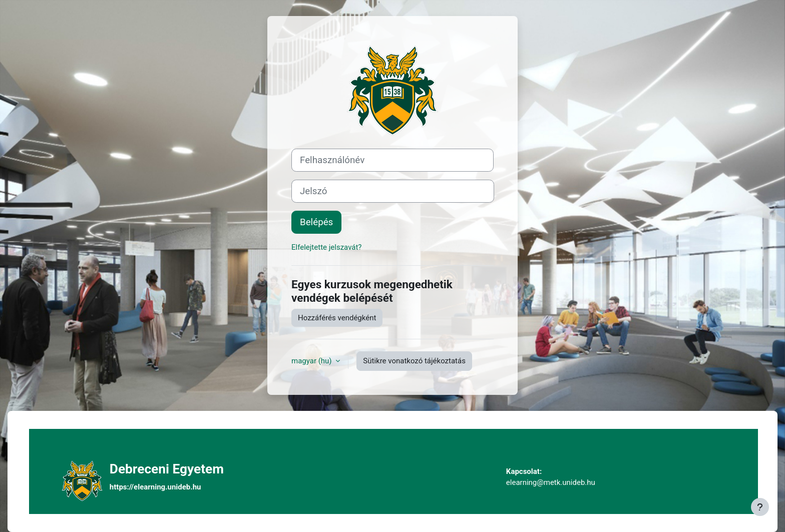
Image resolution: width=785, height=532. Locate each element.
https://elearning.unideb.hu (155, 487)
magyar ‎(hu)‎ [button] (312, 361)
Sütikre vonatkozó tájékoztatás (414, 361)
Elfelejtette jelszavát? (326, 247)
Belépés (316, 222)
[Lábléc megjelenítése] (760, 507)
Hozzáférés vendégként (337, 318)
